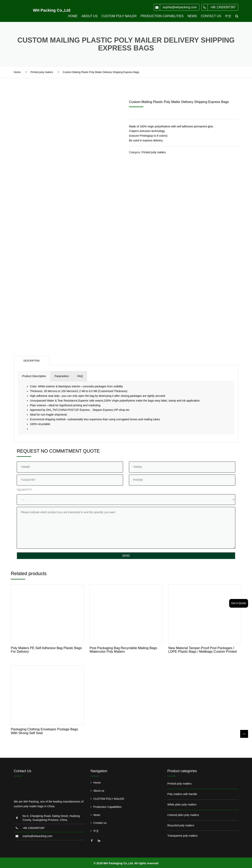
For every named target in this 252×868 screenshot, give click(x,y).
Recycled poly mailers (181, 825)
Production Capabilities (162, 16)
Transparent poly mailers (183, 836)
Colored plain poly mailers (183, 815)
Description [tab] (31, 361)
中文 (228, 16)
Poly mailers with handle (182, 794)
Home (73, 16)
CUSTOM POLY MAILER (119, 16)
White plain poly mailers (182, 804)
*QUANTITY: (25, 490)
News (192, 16)
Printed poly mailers (42, 72)
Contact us (211, 16)
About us (90, 16)
